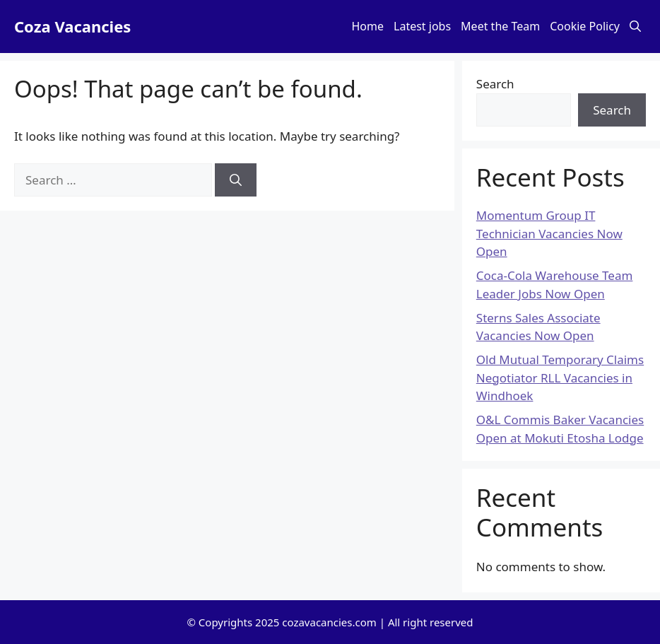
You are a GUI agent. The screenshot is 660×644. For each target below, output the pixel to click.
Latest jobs (422, 26)
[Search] (236, 180)
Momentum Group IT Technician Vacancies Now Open (549, 233)
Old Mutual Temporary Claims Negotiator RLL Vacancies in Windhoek (560, 377)
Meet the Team (500, 26)
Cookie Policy (585, 26)
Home (368, 26)
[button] (635, 27)
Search (495, 84)
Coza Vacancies (72, 26)
